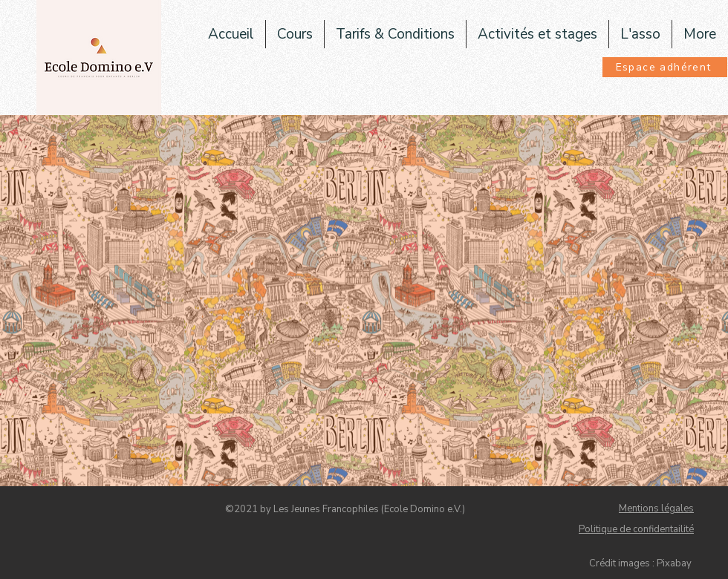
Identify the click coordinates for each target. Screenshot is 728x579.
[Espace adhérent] (665, 67)
